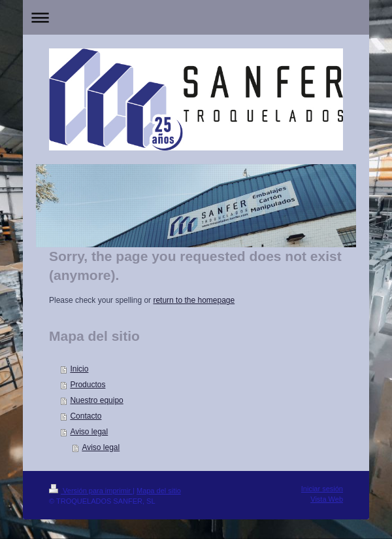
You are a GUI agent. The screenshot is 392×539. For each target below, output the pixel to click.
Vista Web (327, 499)
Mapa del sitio (159, 491)
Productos (88, 385)
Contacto (86, 416)
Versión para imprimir (91, 491)
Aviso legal (89, 432)
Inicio (79, 369)
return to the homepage (194, 300)
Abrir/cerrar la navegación (196, 17)
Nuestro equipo (96, 400)
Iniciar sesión (322, 489)
